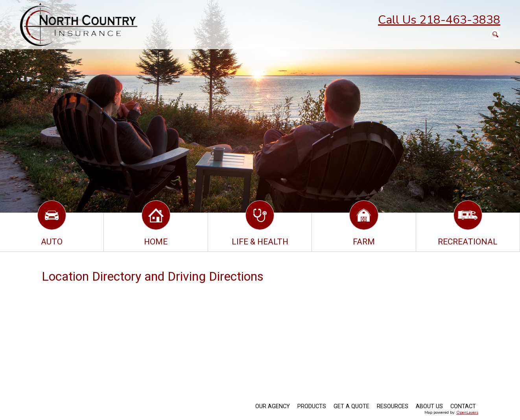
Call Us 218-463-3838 (439, 20)
